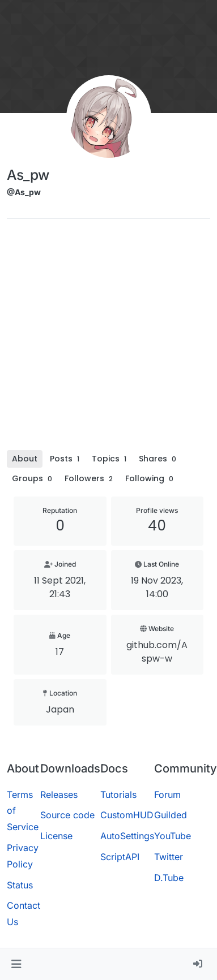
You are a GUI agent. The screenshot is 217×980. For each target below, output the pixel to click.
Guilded (171, 815)
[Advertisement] (106, 338)
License (56, 836)
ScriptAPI (120, 857)
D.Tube (169, 878)
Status (20, 885)
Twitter (169, 857)
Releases (59, 795)
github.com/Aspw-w (157, 652)
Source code (67, 815)
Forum (167, 795)
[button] (16, 964)
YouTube (173, 836)
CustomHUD (127, 815)
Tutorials (118, 795)
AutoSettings (127, 836)
